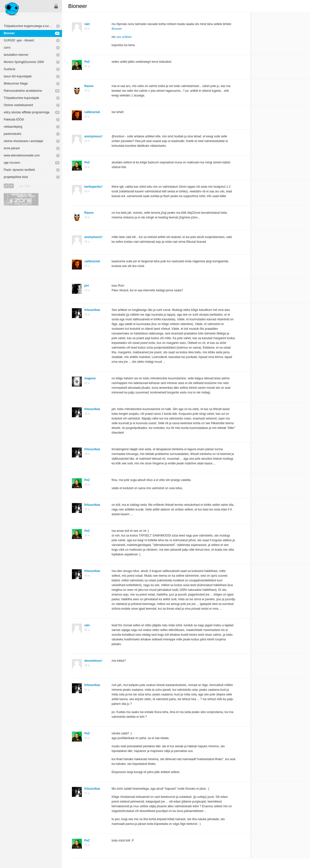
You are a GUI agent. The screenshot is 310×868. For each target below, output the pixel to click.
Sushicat (9, 69)
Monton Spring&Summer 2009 (24, 62)
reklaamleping (13, 127)
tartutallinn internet (16, 55)
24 (57, 33)
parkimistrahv (13, 134)
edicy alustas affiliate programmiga (27, 112)
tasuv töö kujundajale (18, 76)
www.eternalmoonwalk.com (22, 155)
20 (57, 91)
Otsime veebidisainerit (18, 105)
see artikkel (124, 37)
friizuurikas (92, 310)
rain (87, 24)
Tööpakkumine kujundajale (21, 98)
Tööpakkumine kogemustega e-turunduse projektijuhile (33, 26)
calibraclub (92, 112)
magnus (90, 378)
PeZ (87, 62)
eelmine (6, 186)
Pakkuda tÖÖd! (14, 120)
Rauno (89, 86)
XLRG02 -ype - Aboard (19, 40)
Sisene (56, 6)
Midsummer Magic (16, 84)
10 (57, 112)
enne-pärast (12, 148)
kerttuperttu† (93, 187)
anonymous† (93, 136)
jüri (87, 286)
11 (57, 163)
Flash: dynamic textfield (19, 170)
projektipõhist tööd (16, 177)
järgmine (11, 186)
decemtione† (93, 661)
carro (7, 48)
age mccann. (12, 163)
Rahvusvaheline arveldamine (23, 91)
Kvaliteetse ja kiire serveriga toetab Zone (21, 199)
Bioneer (9, 33)
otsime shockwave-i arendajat (23, 141)
